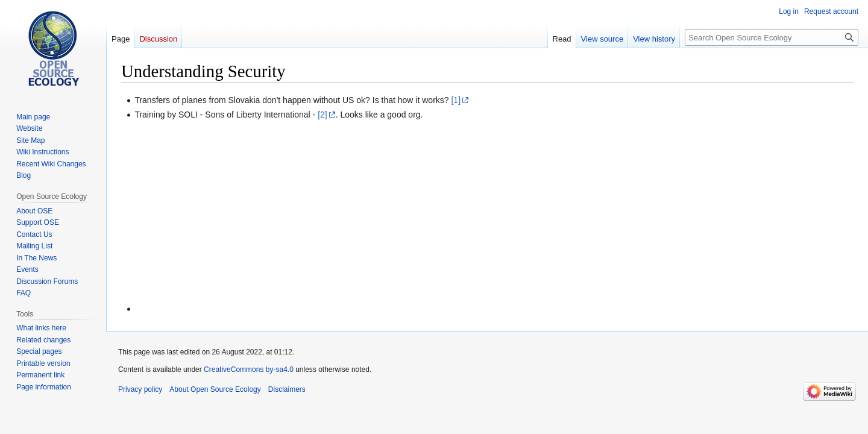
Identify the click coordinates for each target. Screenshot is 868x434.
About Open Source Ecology (215, 389)
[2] (322, 115)
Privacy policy (140, 389)
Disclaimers (287, 389)
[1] (456, 100)
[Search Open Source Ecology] (772, 37)
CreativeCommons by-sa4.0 (249, 370)
